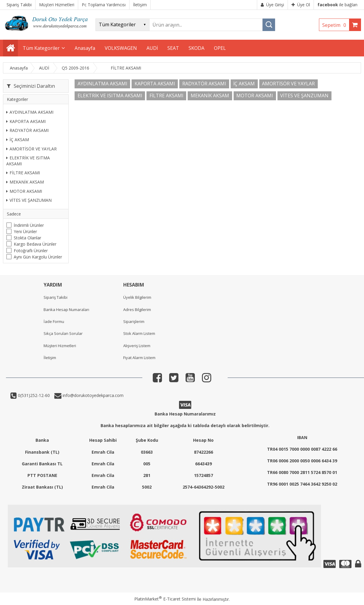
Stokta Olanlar (27, 238)
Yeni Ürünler (25, 231)
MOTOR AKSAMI (24, 191)
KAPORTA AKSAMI (26, 121)
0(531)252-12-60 (33, 395)
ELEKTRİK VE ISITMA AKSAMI (28, 161)
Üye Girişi (272, 5)
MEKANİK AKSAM (25, 182)
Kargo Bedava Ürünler (35, 244)
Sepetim (336, 25)
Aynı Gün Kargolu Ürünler (38, 257)
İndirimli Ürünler (29, 225)
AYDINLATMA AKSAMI (30, 112)
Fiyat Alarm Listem (139, 358)
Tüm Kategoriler (41, 48)
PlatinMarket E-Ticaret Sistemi (165, 599)
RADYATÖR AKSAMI (27, 130)
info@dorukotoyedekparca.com (92, 395)
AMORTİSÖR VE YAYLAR (31, 149)
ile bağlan (337, 5)
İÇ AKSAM (18, 140)
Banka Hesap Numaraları (66, 310)
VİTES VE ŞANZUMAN (29, 200)
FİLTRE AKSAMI (23, 173)
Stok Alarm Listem (139, 333)
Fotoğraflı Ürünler (31, 251)
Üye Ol (301, 5)
